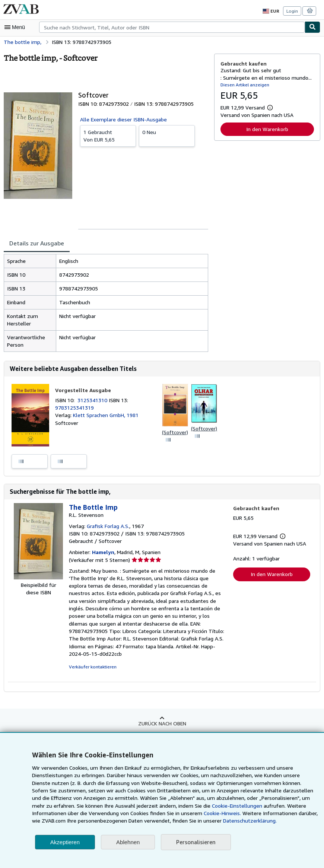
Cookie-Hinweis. (163, 813)
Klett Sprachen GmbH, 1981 (105, 415)
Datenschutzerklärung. (198, 821)
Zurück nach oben (162, 716)
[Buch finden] (312, 27)
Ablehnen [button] (128, 842)
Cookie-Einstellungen (180, 806)
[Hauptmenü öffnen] (16, 27)
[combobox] (172, 27)
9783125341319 (74, 408)
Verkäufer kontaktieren (91, 660)
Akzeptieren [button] (65, 842)
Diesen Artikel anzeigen (244, 85)
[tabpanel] (106, 303)
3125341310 (94, 400)
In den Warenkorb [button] (267, 129)
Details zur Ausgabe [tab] (36, 243)
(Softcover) (175, 432)
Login (293, 11)
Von (108, 135)
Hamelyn (102, 553)
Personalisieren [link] (195, 842)
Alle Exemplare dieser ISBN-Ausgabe (123, 119)
